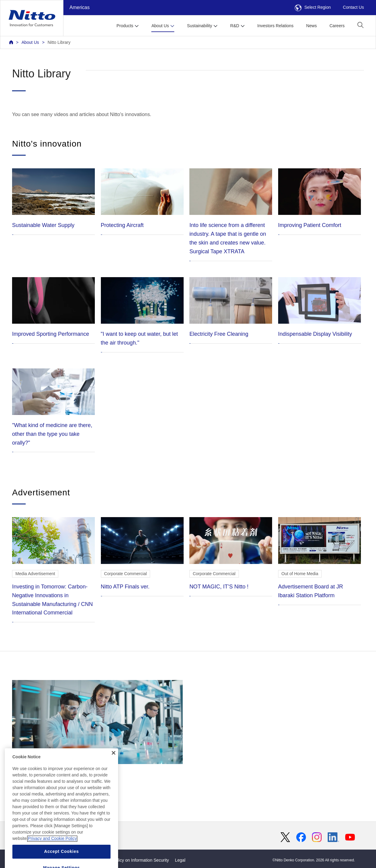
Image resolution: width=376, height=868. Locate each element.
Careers (337, 26)
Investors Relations (275, 26)
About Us (30, 42)
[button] (360, 25)
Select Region (313, 7)
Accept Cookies (61, 861)
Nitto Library (59, 42)
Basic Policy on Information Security (135, 860)
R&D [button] (235, 26)
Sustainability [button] (199, 26)
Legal (180, 860)
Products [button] (125, 26)
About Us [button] (160, 26)
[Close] (114, 762)
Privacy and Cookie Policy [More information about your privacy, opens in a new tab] (52, 848)
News (312, 26)
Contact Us (353, 7)
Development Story (97, 729)
